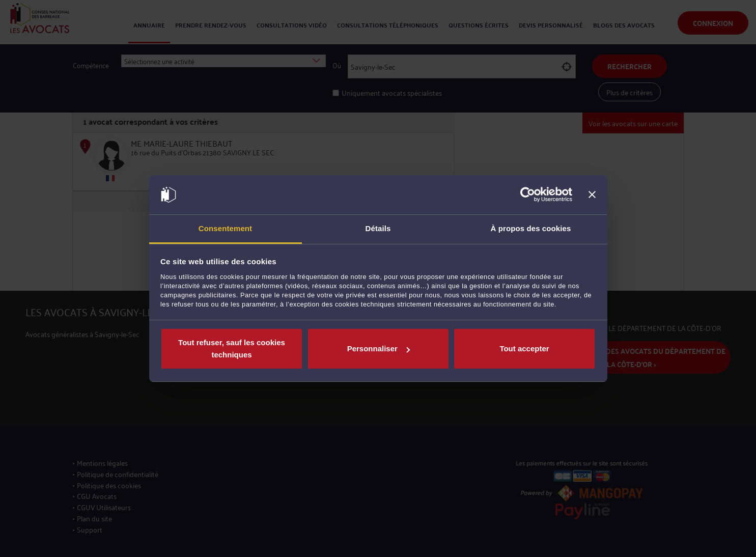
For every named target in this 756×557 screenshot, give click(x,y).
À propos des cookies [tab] (531, 228)
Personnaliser (379, 349)
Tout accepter (524, 349)
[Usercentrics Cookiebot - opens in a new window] (528, 195)
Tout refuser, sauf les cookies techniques (232, 349)
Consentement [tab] (225, 228)
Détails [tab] (378, 228)
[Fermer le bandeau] (592, 195)
